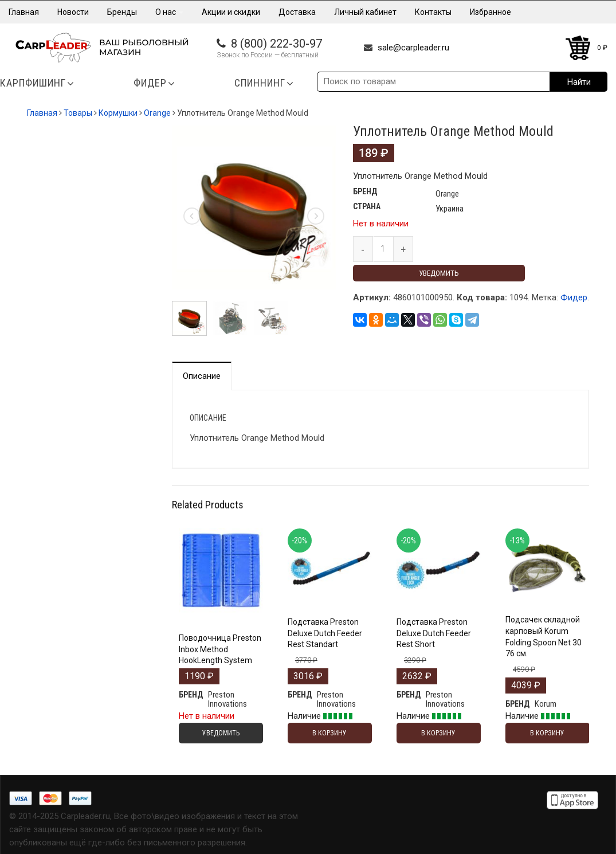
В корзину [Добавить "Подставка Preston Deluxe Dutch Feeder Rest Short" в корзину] (438, 733)
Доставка (297, 12)
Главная (24, 12)
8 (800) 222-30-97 (276, 44)
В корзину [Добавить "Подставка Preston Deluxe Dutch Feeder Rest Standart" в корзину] (329, 733)
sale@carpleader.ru (413, 48)
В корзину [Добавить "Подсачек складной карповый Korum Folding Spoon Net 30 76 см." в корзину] (547, 733)
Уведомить (439, 273)
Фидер (574, 297)
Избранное (491, 12)
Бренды (122, 12)
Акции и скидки (231, 12)
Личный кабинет (365, 12)
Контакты (433, 12)
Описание (202, 376)
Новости (73, 12)
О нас (169, 12)
